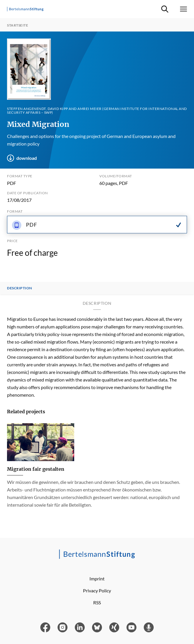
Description (20, 288)
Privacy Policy (97, 590)
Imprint (97, 579)
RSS (97, 602)
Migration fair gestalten (36, 469)
